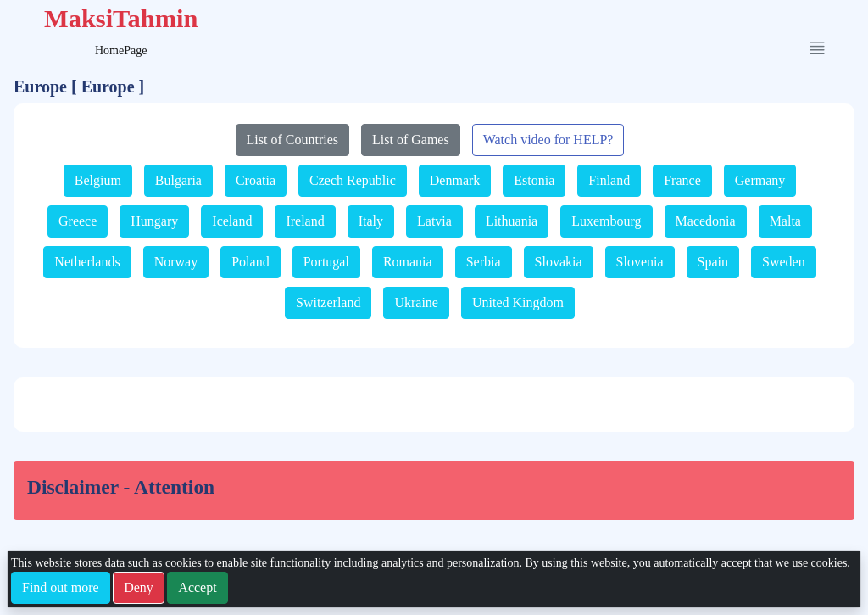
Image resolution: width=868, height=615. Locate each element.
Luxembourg (606, 221)
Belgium (98, 180)
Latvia (434, 221)
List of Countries (292, 140)
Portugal (326, 262)
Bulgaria (178, 180)
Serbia (484, 262)
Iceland (232, 221)
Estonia (534, 180)
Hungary (154, 221)
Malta (785, 221)
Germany (760, 180)
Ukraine (416, 302)
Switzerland (328, 302)
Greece (78, 221)
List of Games (411, 140)
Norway (176, 262)
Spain (713, 262)
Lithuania (512, 221)
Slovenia (640, 262)
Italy (371, 221)
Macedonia (706, 221)
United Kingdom (518, 302)
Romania (408, 262)
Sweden (784, 262)
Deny (139, 587)
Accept (197, 587)
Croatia (256, 180)
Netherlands (87, 262)
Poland (250, 262)
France (682, 180)
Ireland (305, 221)
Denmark (455, 180)
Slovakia (559, 262)
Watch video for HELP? (548, 140)
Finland (609, 180)
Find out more (61, 587)
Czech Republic (353, 180)
